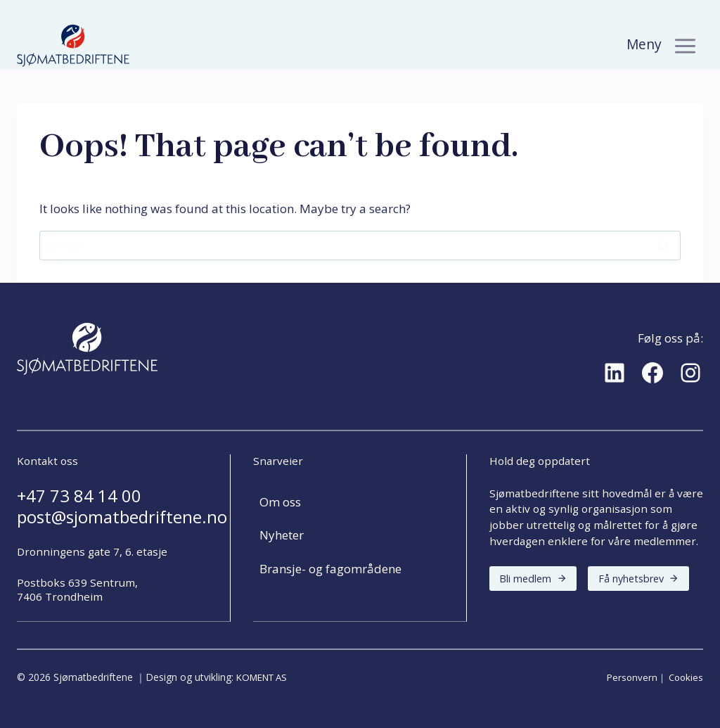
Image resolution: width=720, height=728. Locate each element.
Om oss (280, 502)
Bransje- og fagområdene (330, 569)
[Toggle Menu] (685, 46)
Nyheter (282, 535)
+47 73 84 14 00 (79, 496)
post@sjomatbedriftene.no (122, 517)
